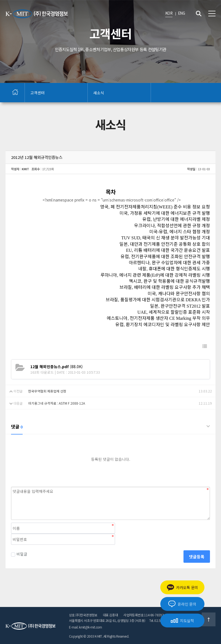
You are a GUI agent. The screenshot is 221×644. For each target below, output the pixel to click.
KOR (169, 13)
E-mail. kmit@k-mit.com (86, 627)
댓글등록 (197, 557)
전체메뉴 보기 (212, 14)
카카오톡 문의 (182, 587)
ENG (181, 13)
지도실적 (182, 621)
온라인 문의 (182, 604)
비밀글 (19, 554)
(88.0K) (57, 366)
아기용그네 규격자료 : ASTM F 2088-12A (57, 403)
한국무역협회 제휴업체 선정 (47, 391)
